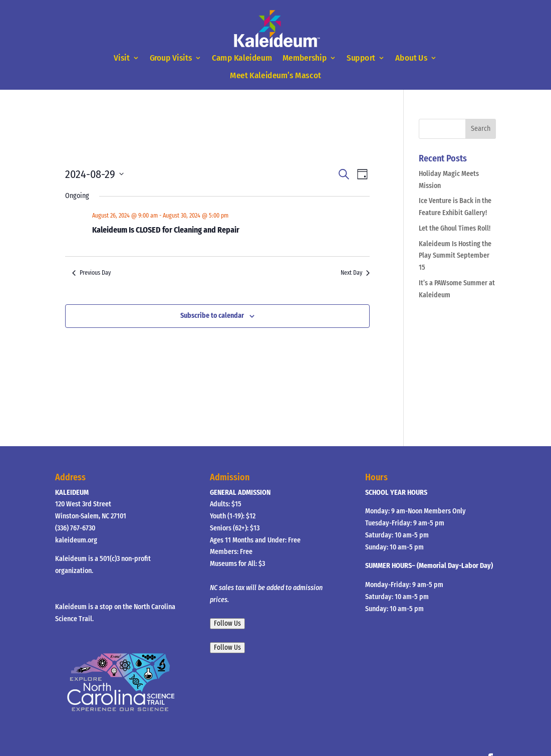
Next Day (355, 273)
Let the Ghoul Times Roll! (455, 228)
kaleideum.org (76, 540)
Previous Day (91, 273)
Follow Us (227, 624)
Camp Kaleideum (242, 58)
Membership (305, 58)
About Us (411, 58)
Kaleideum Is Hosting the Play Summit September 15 (455, 256)
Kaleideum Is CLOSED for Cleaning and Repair (166, 230)
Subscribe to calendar (212, 316)
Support (361, 58)
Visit (121, 58)
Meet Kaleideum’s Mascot (275, 75)
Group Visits (171, 58)
